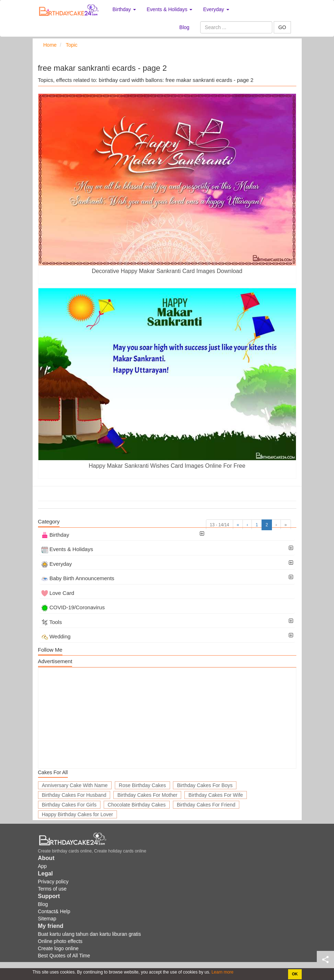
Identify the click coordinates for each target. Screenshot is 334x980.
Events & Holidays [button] (170, 9)
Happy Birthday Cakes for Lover (77, 814)
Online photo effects (60, 941)
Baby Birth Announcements (78, 578)
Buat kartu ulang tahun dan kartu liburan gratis (90, 934)
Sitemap (47, 919)
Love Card (58, 593)
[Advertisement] (167, 718)
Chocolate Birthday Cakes (137, 805)
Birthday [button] (124, 9)
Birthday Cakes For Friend (206, 805)
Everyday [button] (216, 9)
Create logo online (58, 948)
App (43, 866)
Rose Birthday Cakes (142, 785)
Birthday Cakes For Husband (74, 795)
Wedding (56, 636)
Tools (52, 622)
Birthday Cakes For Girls (69, 805)
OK (295, 974)
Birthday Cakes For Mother (147, 795)
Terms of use (52, 889)
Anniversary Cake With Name (75, 785)
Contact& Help (54, 911)
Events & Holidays (67, 549)
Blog (184, 27)
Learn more (222, 972)
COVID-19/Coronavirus (73, 607)
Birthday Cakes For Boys (205, 785)
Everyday (57, 564)
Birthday (55, 535)
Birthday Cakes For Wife (216, 795)
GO (282, 27)
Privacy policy (53, 882)
